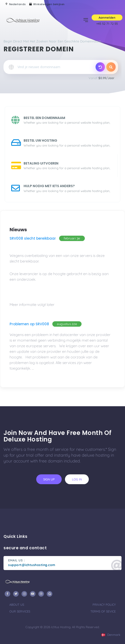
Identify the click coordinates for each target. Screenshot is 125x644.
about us (17, 605)
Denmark (111, 635)
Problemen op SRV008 (29, 324)
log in (77, 479)
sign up (49, 479)
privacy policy (104, 605)
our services (20, 611)
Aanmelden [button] (107, 17)
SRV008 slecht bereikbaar (33, 238)
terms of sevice (103, 611)
